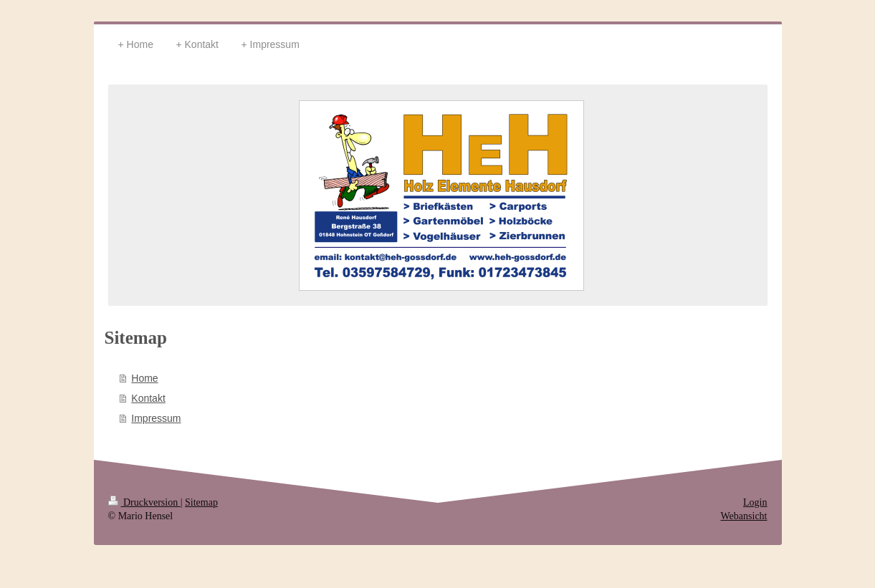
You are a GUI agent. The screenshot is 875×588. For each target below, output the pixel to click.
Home (144, 378)
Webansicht (744, 516)
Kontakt (148, 398)
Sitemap (201, 502)
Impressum (156, 418)
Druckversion (144, 502)
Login (755, 502)
